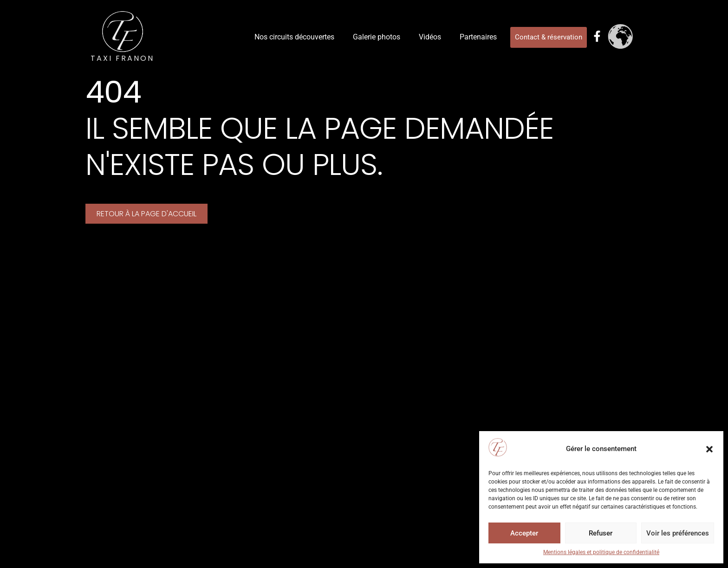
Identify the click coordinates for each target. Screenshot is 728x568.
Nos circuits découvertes (294, 37)
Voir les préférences (678, 533)
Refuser (601, 533)
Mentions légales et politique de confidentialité (601, 552)
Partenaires (478, 37)
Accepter (524, 533)
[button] (709, 449)
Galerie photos (377, 37)
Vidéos (430, 37)
